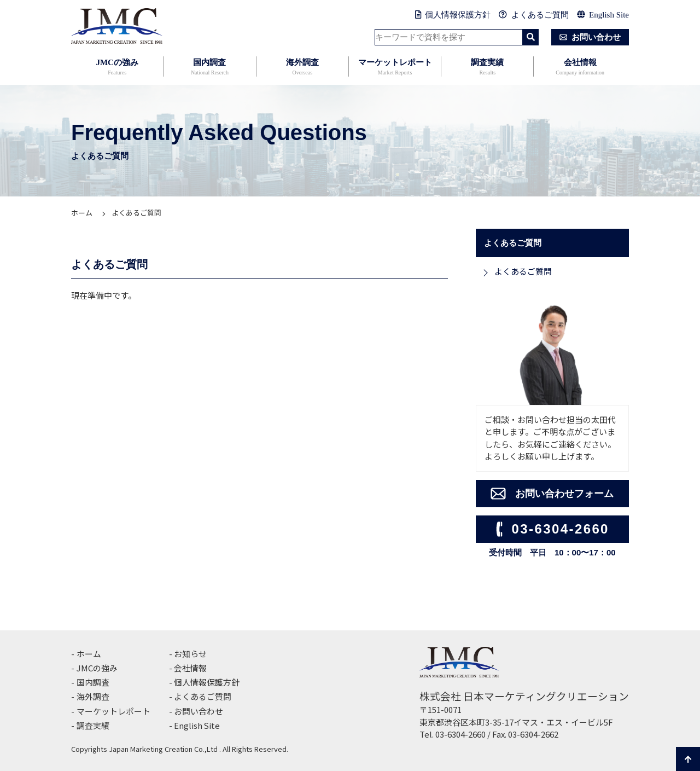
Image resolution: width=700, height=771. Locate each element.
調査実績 (487, 68)
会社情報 (580, 68)
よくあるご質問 (534, 15)
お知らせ (190, 654)
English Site (603, 15)
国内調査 (209, 68)
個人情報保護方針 (453, 15)
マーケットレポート (395, 68)
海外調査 (302, 68)
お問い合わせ (588, 37)
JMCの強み (117, 68)
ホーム (82, 213)
